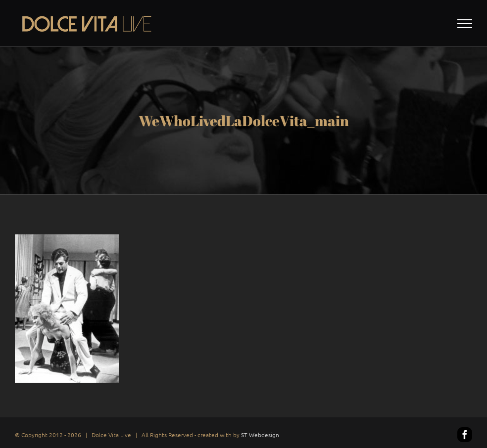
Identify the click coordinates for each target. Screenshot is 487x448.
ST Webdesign (260, 435)
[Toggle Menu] (465, 24)
